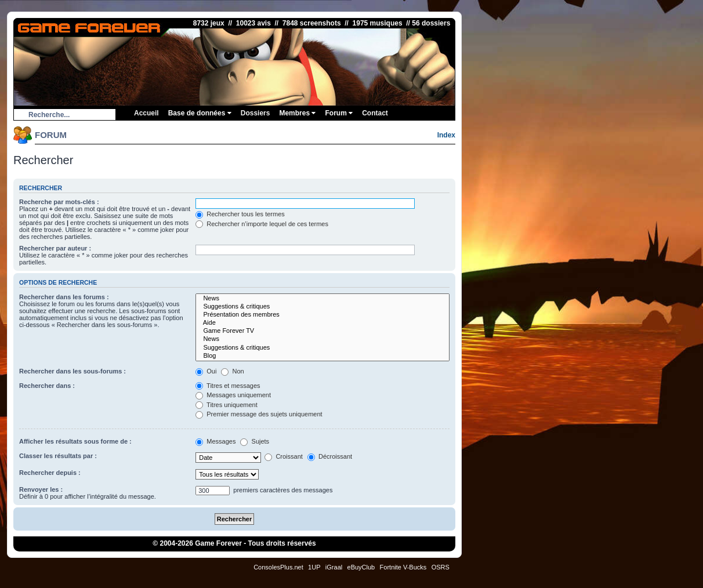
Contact (375, 113)
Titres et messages (228, 386)
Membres (297, 113)
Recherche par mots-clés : (59, 202)
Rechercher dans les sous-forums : (73, 371)
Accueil (146, 113)
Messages (215, 441)
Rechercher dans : (47, 386)
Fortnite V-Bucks (403, 567)
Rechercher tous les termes (240, 214)
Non (232, 371)
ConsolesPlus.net (278, 567)
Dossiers (256, 113)
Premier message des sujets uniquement (259, 414)
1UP (314, 567)
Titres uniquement (227, 405)
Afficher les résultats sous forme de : (75, 441)
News (322, 299)
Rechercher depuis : (50, 473)
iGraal (334, 567)
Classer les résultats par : (58, 456)
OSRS (441, 567)
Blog (322, 356)
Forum (339, 113)
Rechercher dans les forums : (64, 297)
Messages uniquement (233, 395)
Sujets (255, 441)
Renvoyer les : (41, 489)
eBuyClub (361, 567)
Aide (322, 323)
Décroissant (330, 456)
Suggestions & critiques (322, 307)
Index (446, 135)
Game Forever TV (322, 331)
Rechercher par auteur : (55, 248)
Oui (206, 371)
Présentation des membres (322, 315)
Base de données (200, 113)
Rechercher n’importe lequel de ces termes (262, 224)
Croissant (284, 456)
